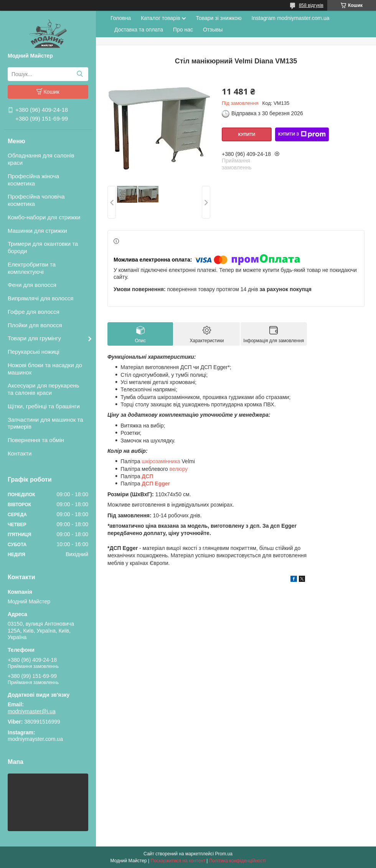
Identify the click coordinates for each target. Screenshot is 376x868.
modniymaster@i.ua (32, 711)
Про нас (183, 30)
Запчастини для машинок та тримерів (45, 423)
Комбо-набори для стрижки (44, 217)
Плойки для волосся (35, 325)
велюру (178, 469)
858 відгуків (311, 5)
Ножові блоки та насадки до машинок (45, 369)
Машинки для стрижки (37, 231)
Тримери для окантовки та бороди (43, 247)
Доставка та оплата (139, 30)
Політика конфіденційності (237, 861)
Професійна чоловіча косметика (36, 200)
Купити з (302, 134)
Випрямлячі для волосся (40, 298)
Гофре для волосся (34, 312)
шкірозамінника (162, 461)
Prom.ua (224, 854)
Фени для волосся (32, 285)
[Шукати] (80, 74)
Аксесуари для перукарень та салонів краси (44, 389)
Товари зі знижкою (219, 18)
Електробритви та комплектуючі (32, 268)
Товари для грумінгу (34, 338)
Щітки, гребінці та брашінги (44, 406)
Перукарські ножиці (34, 352)
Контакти (20, 453)
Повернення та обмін (36, 440)
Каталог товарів (160, 18)
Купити (247, 134)
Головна (121, 18)
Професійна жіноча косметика (33, 180)
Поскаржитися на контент (178, 861)
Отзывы (213, 30)
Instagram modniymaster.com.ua (291, 18)
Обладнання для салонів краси (41, 159)
